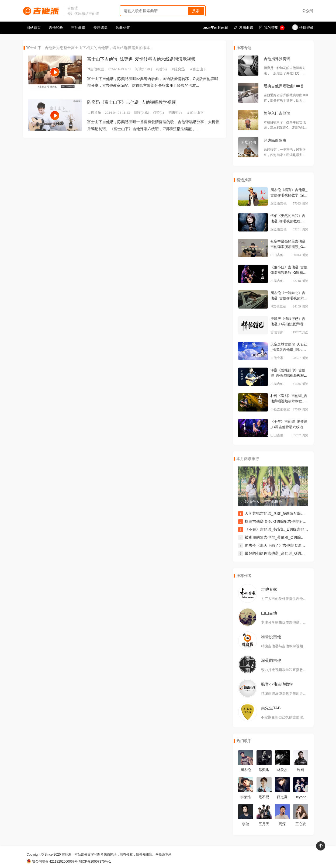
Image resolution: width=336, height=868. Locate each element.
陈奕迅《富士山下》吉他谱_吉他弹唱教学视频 (132, 102)
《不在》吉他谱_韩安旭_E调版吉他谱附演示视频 (286, 529)
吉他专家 (269, 589)
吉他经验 (56, 28)
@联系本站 (164, 855)
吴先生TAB (271, 708)
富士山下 (200, 69)
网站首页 (34, 28)
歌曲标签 (123, 28)
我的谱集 (272, 28)
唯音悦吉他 (271, 637)
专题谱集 (101, 28)
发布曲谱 (244, 28)
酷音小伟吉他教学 (277, 684)
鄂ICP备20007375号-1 (95, 862)
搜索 (196, 11)
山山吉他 (269, 613)
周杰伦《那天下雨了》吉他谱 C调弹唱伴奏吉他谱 (286, 545)
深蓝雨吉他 (271, 660)
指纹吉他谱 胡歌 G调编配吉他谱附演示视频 (281, 521)
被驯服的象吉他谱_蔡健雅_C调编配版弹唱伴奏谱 (286, 537)
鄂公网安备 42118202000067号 (52, 862)
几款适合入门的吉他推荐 (262, 502)
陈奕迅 (180, 69)
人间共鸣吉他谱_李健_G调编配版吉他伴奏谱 (282, 513)
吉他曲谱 (78, 28)
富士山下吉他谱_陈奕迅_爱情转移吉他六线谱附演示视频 (141, 59)
